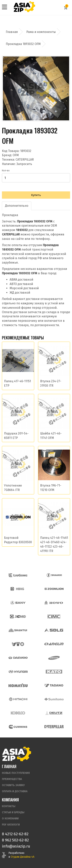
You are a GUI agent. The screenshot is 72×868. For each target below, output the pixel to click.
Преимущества (12, 779)
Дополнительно (17, 206)
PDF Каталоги (11, 825)
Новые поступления (16, 773)
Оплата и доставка (15, 791)
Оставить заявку (13, 785)
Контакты (9, 806)
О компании (10, 819)
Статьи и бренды (13, 812)
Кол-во (6, 171)
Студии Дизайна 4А (23, 857)
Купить (36, 195)
